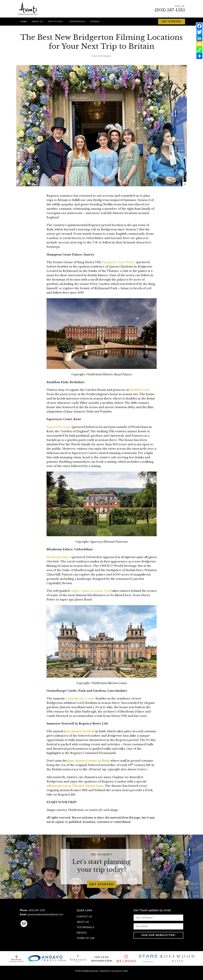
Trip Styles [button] (55, 21)
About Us (37, 21)
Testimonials (85, 927)
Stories (95, 21)
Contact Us (84, 917)
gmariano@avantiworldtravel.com (45, 914)
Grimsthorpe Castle (80, 698)
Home (24, 21)
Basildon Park (140, 390)
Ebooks (82, 933)
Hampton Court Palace (119, 262)
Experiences (77, 21)
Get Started (172, 21)
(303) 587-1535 (170, 10)
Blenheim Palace (59, 557)
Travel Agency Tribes (119, 971)
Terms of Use (86, 938)
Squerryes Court (59, 427)
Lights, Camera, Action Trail (91, 591)
